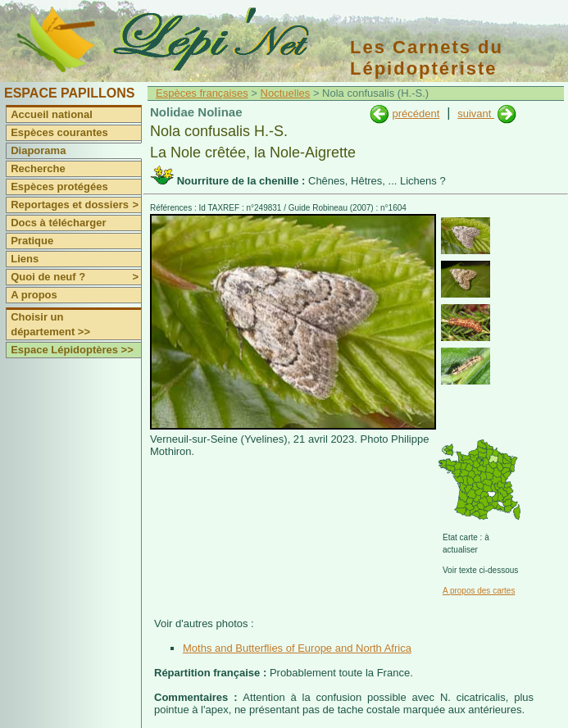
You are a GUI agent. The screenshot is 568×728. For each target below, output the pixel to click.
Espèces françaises (202, 93)
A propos (34, 295)
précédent (416, 114)
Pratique (32, 241)
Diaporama (38, 150)
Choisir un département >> (50, 324)
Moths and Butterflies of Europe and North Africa (297, 648)
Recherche (38, 168)
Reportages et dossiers (76, 205)
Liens (25, 259)
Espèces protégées (59, 187)
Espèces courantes (59, 132)
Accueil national (52, 114)
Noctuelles (286, 93)
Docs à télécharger (58, 223)
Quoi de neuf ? (76, 277)
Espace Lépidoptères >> (72, 350)
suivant (476, 114)
